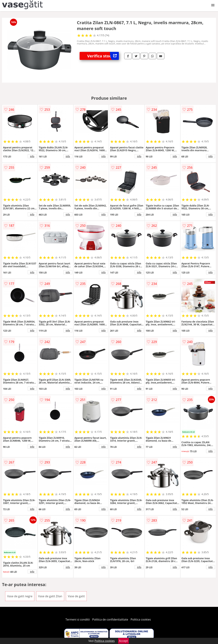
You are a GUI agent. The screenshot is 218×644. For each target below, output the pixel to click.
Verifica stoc (103, 56)
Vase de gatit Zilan (50, 596)
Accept (123, 641)
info (32, 156)
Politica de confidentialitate (110, 619)
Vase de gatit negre (20, 596)
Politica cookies (141, 619)
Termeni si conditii (78, 619)
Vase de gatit (76, 596)
